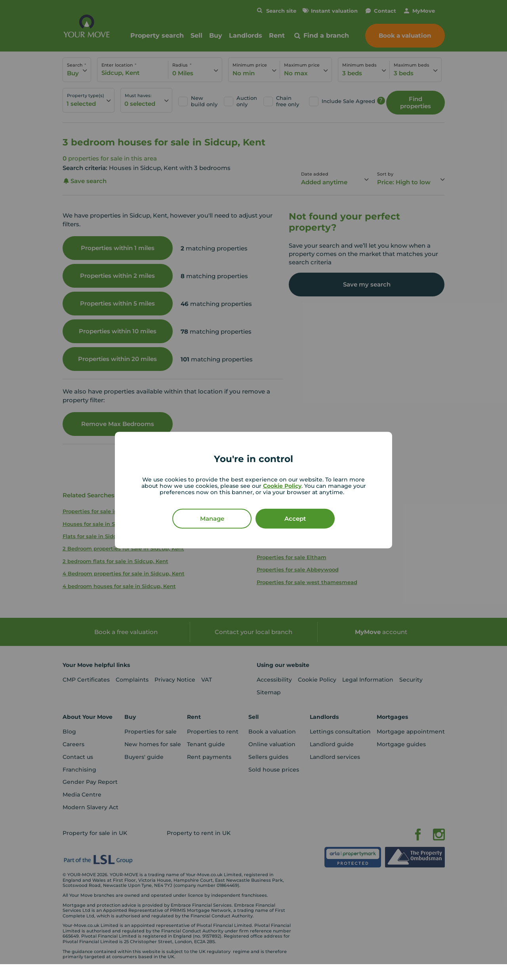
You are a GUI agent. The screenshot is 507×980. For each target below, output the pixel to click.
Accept (295, 518)
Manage (212, 518)
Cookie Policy (282, 485)
